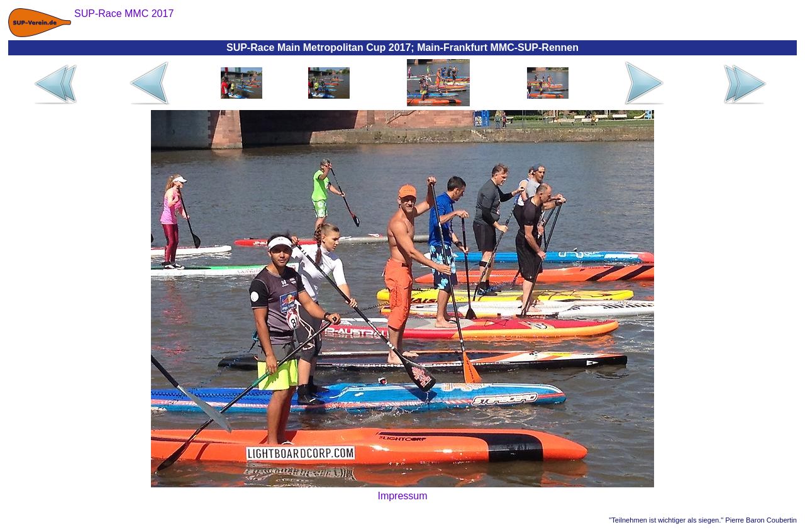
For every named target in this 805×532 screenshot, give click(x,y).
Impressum (402, 496)
